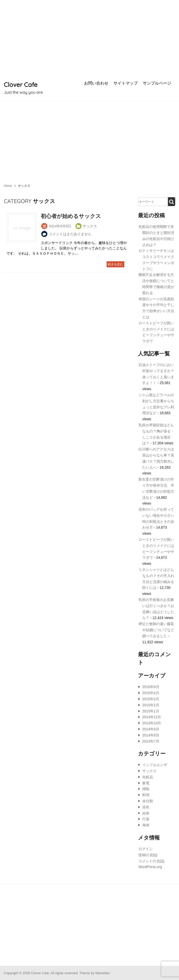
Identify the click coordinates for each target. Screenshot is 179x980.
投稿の (148, 855)
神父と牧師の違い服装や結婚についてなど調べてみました (156, 630)
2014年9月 (151, 729)
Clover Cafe (21, 85)
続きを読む (115, 264)
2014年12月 (152, 717)
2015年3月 (151, 699)
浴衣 (146, 807)
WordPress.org (150, 867)
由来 (146, 813)
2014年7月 (151, 741)
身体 (146, 825)
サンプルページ (157, 83)
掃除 (146, 789)
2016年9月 (151, 687)
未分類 (148, 801)
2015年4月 (151, 693)
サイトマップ (126, 83)
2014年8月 (151, 735)
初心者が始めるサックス (71, 216)
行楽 (146, 819)
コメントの (152, 861)
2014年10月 (152, 723)
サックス (149, 771)
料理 (146, 795)
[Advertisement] (90, 38)
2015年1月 (151, 711)
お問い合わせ (96, 83)
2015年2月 (151, 705)
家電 (146, 783)
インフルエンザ (155, 765)
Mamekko (103, 973)
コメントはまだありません (70, 234)
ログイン (146, 849)
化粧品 (148, 777)
